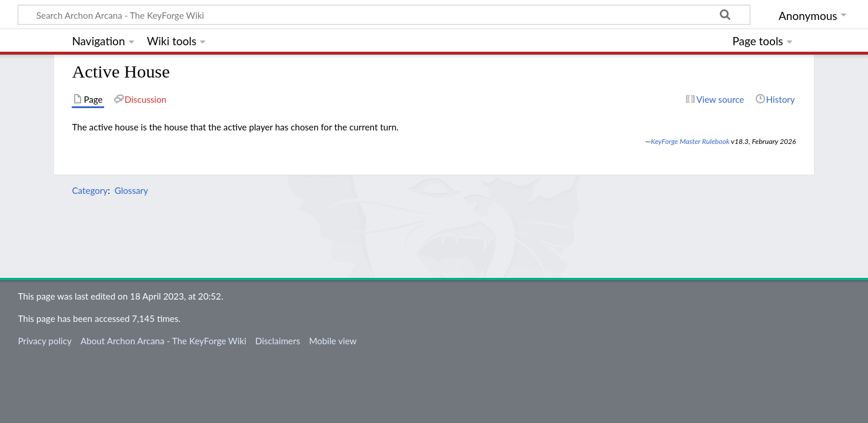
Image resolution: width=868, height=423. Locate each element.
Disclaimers (278, 341)
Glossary (131, 190)
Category (90, 190)
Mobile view (333, 341)
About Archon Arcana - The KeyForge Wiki (163, 341)
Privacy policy (44, 341)
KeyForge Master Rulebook (690, 141)
